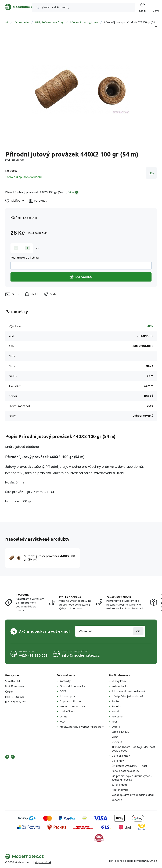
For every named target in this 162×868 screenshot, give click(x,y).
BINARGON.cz (149, 861)
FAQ (62, 722)
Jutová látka (119, 785)
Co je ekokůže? (121, 756)
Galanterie (22, 22)
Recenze (117, 800)
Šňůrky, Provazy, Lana (84, 22)
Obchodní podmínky (72, 686)
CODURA (117, 742)
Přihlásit (138, 631)
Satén (115, 701)
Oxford (116, 727)
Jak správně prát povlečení (128, 691)
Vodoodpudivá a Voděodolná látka (133, 795)
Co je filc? (118, 761)
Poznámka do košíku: (25, 258)
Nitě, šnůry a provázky (49, 22)
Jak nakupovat (69, 696)
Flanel (115, 712)
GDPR (63, 691)
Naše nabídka (120, 686)
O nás (63, 717)
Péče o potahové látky (125, 771)
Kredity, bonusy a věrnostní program (82, 727)
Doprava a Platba (70, 701)
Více (71, 192)
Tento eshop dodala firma (125, 861)
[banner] (16, 7)
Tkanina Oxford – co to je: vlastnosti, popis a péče (134, 749)
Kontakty (65, 681)
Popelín (116, 706)
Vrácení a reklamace (73, 706)
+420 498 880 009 (33, 655)
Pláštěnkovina (120, 790)
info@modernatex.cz (81, 655)
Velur (115, 737)
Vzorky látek (119, 681)
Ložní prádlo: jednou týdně (128, 696)
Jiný (151, 173)
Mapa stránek (43, 862)
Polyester (117, 717)
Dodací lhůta (68, 712)
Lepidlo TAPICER (121, 732)
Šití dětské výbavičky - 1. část (129, 766)
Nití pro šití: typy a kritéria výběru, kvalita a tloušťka (132, 778)
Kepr (114, 722)
